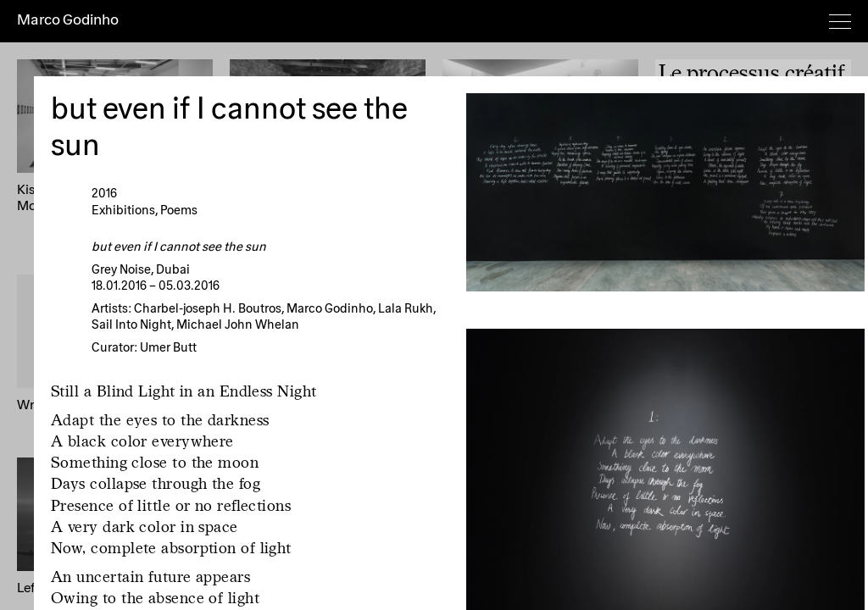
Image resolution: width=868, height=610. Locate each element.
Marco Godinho (68, 20)
